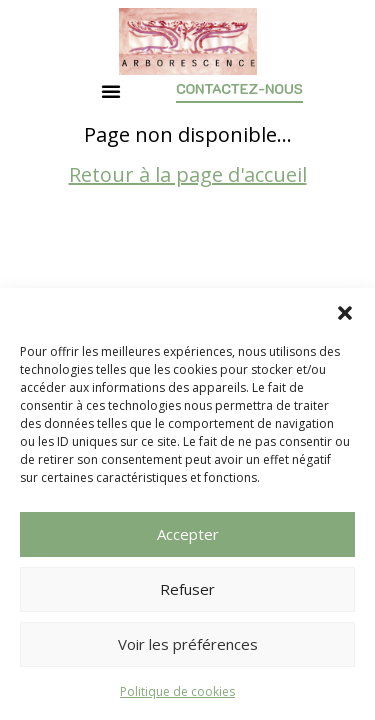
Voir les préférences (188, 644)
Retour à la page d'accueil (188, 213)
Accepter (188, 534)
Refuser (187, 589)
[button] (345, 313)
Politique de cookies (177, 691)
